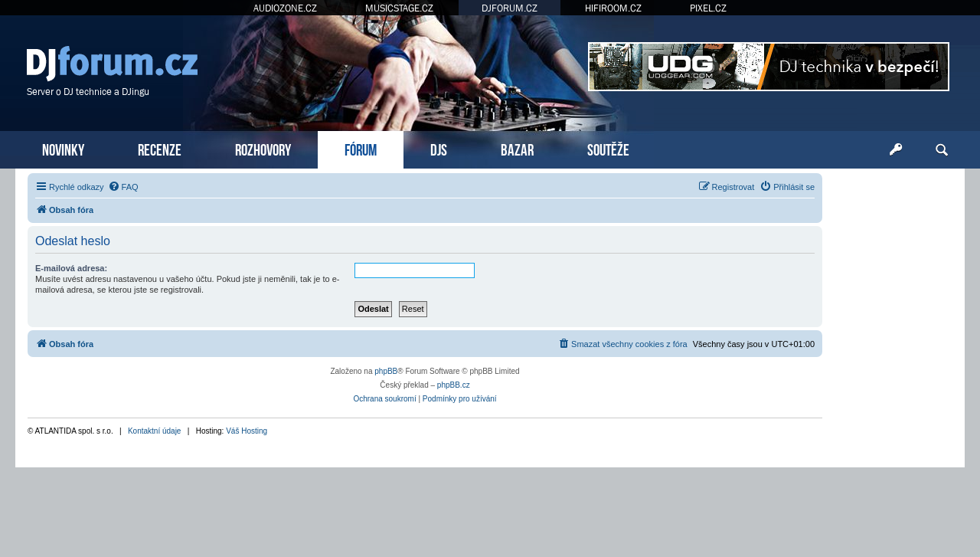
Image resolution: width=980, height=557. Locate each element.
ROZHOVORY (263, 148)
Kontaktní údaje (155, 431)
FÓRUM (361, 148)
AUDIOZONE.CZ (285, 8)
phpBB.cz (454, 385)
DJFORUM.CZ (510, 8)
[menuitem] (123, 187)
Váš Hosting (247, 431)
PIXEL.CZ (708, 8)
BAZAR (517, 148)
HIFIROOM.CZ (613, 8)
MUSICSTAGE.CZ (399, 8)
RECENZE (160, 148)
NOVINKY (63, 148)
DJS (439, 148)
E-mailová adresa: (71, 268)
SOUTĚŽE (608, 148)
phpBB (386, 371)
